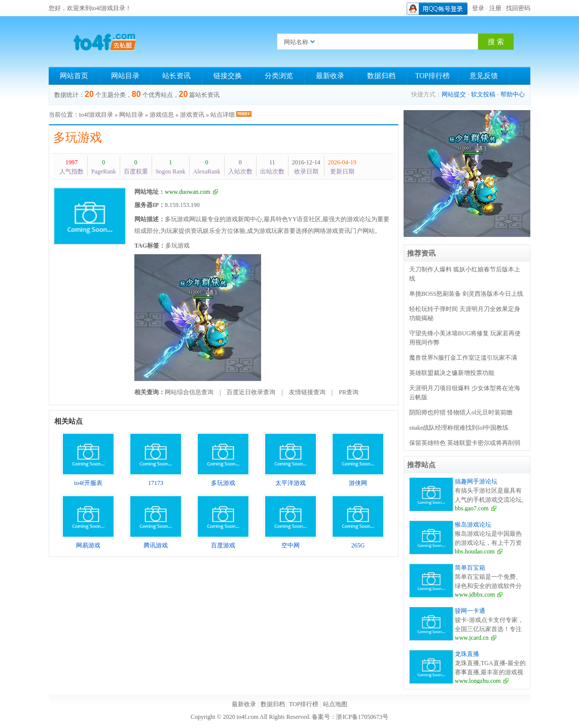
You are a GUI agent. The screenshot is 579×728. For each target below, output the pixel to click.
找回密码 (518, 8)
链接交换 (228, 76)
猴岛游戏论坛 (473, 525)
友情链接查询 (307, 392)
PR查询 (349, 392)
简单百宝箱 (470, 568)
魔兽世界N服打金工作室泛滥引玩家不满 (463, 358)
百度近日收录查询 (251, 392)
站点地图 (335, 704)
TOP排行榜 (432, 76)
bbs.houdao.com (475, 551)
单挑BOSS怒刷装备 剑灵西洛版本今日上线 (466, 294)
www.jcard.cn (472, 638)
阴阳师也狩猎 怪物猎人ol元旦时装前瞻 (461, 412)
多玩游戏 (78, 137)
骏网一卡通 (470, 611)
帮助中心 (513, 94)
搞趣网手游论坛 (476, 481)
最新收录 (330, 76)
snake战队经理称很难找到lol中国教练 (459, 428)
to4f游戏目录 (96, 115)
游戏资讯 (192, 115)
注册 (495, 8)
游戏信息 (162, 115)
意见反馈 (484, 76)
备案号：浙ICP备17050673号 (350, 717)
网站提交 (454, 94)
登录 (478, 8)
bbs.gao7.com (472, 508)
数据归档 (381, 76)
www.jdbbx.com (475, 595)
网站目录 (125, 76)
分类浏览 (279, 76)
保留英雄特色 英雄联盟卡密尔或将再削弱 (465, 443)
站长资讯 (176, 76)
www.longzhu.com (478, 681)
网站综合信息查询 (189, 392)
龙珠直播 (467, 654)
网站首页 (74, 76)
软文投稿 (483, 94)
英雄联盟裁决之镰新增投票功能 (452, 373)
